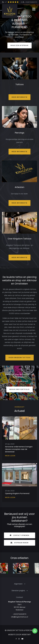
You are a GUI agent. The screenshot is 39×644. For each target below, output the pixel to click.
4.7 (18, 2)
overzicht (20, 407)
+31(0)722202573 (30, 2)
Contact (20, 597)
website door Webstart (19, 635)
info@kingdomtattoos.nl (20, 617)
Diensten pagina (18, 591)
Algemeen (18, 584)
